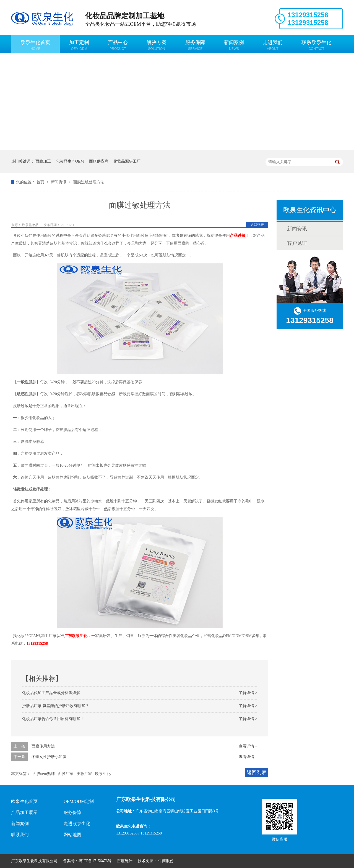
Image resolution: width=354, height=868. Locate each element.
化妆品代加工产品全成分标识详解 (51, 693)
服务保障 (195, 45)
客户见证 (297, 243)
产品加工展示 (24, 812)
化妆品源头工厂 (127, 161)
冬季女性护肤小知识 (49, 757)
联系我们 (20, 835)
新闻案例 (234, 45)
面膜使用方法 (43, 746)
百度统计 (125, 861)
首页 (41, 182)
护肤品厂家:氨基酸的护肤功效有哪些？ (56, 706)
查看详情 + (248, 746)
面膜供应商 (99, 161)
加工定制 (79, 45)
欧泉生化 (103, 774)
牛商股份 (166, 861)
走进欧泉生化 (77, 824)
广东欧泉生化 (76, 636)
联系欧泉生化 (316, 45)
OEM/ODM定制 (79, 801)
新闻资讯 (59, 182)
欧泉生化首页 (35, 45)
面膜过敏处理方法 (89, 182)
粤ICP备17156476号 (95, 861)
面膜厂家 (66, 774)
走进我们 (273, 45)
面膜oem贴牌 (44, 774)
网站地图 (72, 835)
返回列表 (257, 225)
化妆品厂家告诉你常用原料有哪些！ (53, 719)
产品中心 (118, 45)
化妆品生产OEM (70, 161)
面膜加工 (43, 161)
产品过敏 (238, 236)
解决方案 (157, 45)
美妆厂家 (84, 774)
